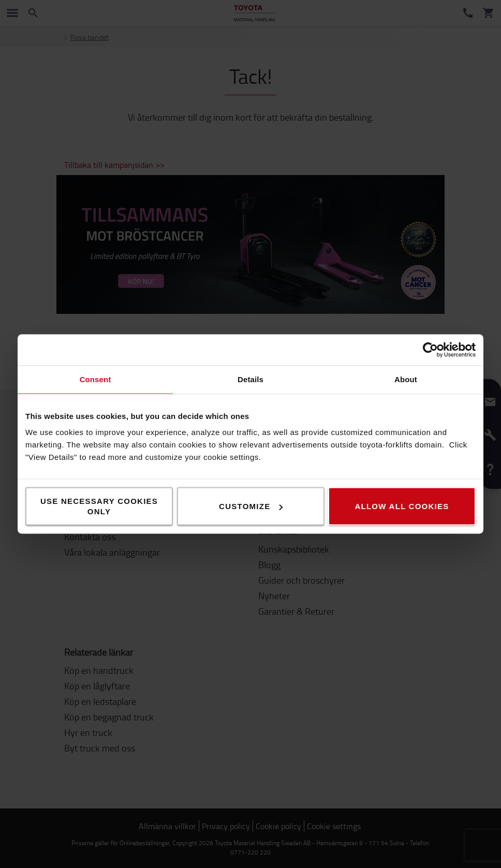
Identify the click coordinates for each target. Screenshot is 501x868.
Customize (251, 506)
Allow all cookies (402, 506)
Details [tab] (250, 379)
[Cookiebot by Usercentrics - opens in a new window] (430, 350)
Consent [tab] (95, 379)
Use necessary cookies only (99, 506)
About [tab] (406, 379)
